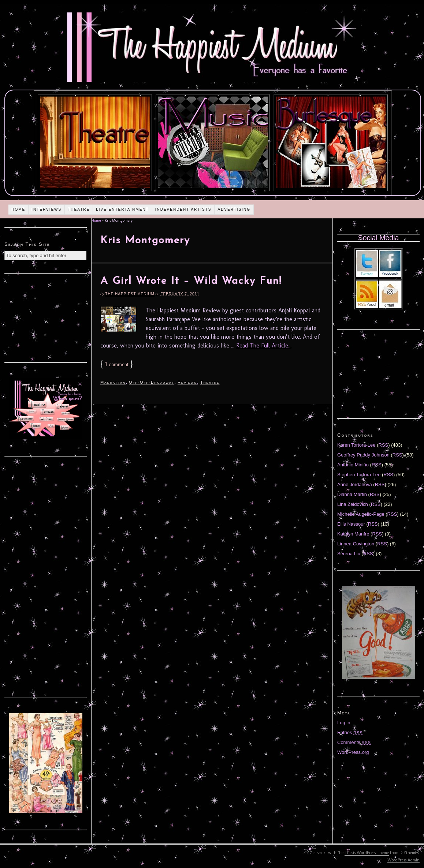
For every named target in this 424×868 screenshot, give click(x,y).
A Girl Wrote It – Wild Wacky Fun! (191, 281)
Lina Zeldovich (353, 504)
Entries (350, 732)
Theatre (79, 209)
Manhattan (113, 382)
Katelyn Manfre (353, 534)
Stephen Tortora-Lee (359, 475)
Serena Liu (349, 554)
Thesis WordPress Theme (367, 853)
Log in (344, 723)
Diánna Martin (352, 494)
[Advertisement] (46, 317)
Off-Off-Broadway (152, 382)
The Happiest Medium (130, 294)
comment (117, 365)
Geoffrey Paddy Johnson (363, 455)
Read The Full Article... (264, 345)
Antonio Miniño (353, 465)
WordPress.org (353, 752)
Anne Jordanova (355, 484)
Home (18, 209)
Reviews (187, 382)
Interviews (47, 209)
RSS (384, 445)
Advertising (234, 209)
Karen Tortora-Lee (356, 445)
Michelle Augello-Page (361, 514)
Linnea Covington (356, 544)
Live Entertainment (122, 209)
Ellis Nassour (351, 524)
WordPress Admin (403, 860)
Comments (354, 742)
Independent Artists (183, 209)
